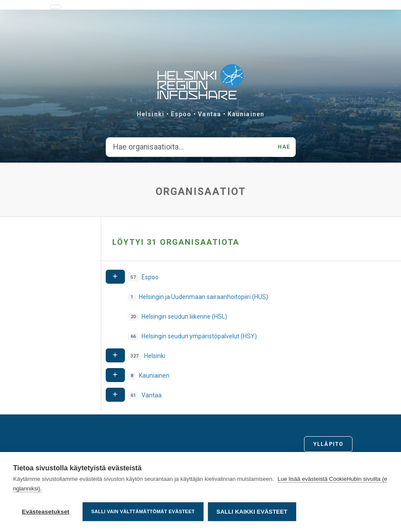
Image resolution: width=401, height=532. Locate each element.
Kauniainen (246, 114)
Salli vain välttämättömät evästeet (143, 511)
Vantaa (209, 114)
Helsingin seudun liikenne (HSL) (184, 316)
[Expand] (115, 277)
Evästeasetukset (46, 512)
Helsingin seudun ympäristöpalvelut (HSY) (199, 336)
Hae (284, 147)
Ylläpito (328, 444)
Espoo (181, 114)
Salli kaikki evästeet (252, 512)
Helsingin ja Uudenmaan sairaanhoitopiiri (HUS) (204, 297)
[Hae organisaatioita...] (190, 147)
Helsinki (150, 114)
